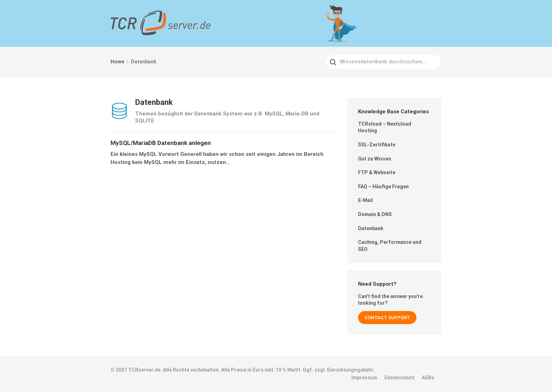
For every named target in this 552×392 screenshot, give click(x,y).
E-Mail (365, 200)
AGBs (428, 378)
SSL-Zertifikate (377, 145)
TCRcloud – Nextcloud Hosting (385, 127)
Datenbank (371, 228)
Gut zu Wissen (375, 159)
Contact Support (387, 318)
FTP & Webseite (377, 172)
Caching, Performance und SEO (390, 246)
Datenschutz (400, 378)
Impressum (364, 378)
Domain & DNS (375, 214)
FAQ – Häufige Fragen (383, 186)
